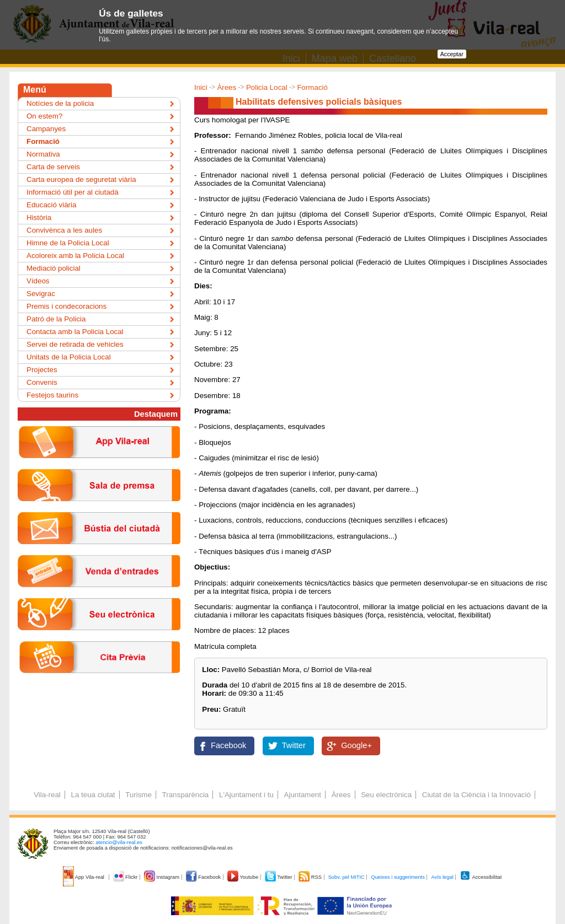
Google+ (356, 745)
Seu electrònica (386, 795)
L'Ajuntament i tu (246, 795)
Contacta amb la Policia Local (75, 332)
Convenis (42, 382)
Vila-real (47, 795)
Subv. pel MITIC (347, 877)
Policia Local (267, 87)
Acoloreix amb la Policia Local (75, 256)
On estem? (44, 116)
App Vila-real (84, 877)
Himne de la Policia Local (68, 243)
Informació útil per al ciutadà (73, 192)
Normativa (43, 154)
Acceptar (452, 54)
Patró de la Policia (56, 319)
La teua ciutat (93, 795)
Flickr (126, 877)
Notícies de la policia (60, 103)
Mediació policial (54, 268)
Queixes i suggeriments (398, 877)
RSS (311, 877)
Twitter (294, 745)
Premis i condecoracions (66, 306)
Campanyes (46, 129)
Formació (312, 87)
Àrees (226, 87)
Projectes (42, 370)
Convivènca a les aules (64, 230)
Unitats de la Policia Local (69, 357)
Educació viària (51, 205)
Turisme (138, 795)
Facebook (228, 745)
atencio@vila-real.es (119, 842)
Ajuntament (303, 795)
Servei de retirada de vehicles (75, 344)
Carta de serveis (53, 167)
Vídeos (38, 281)
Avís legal (442, 877)
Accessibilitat (481, 877)
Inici (201, 87)
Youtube (244, 877)
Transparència (186, 795)
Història (39, 217)
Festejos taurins (52, 395)
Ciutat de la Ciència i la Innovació (476, 795)
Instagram (162, 877)
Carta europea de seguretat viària (81, 179)
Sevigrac (41, 294)
